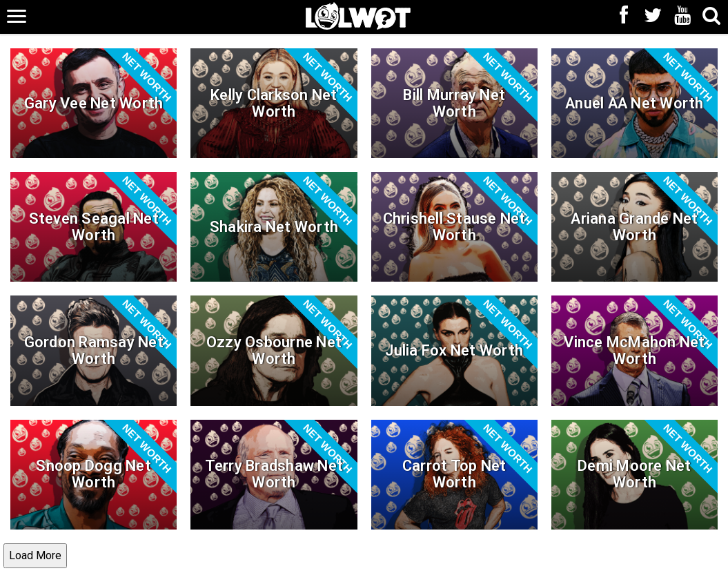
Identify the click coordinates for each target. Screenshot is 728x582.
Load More (35, 555)
